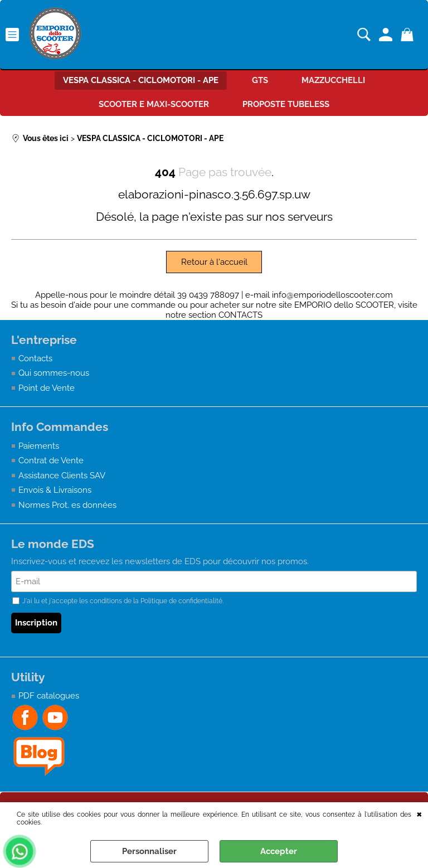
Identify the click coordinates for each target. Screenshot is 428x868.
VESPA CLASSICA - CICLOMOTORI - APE (141, 80)
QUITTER (419, 813)
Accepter (279, 851)
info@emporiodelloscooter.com (332, 295)
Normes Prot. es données (67, 505)
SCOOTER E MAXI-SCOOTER (154, 104)
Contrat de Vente (51, 460)
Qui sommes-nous (54, 373)
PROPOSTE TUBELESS (286, 104)
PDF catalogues (49, 696)
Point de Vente (47, 388)
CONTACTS (240, 315)
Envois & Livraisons (55, 490)
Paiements (39, 446)
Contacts (35, 358)
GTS (260, 80)
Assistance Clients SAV (62, 476)
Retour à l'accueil (214, 262)
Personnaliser (149, 851)
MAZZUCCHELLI (333, 80)
